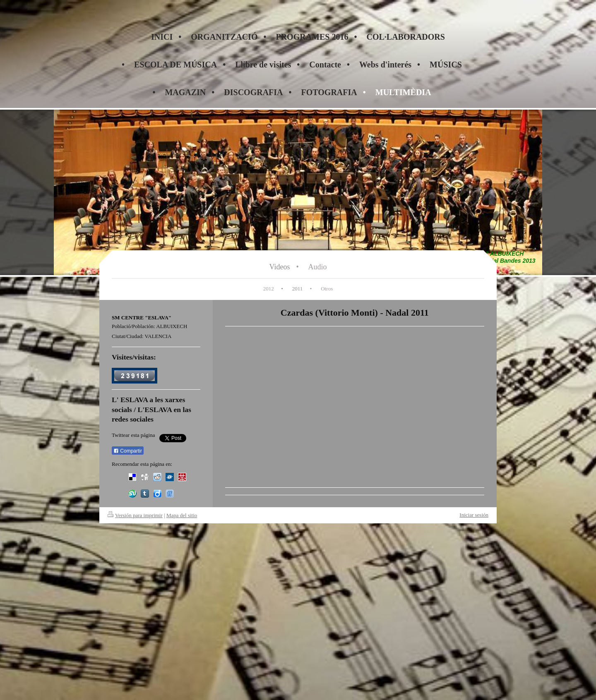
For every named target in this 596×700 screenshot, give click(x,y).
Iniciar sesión (474, 515)
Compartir (128, 451)
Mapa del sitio (182, 515)
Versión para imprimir (135, 515)
